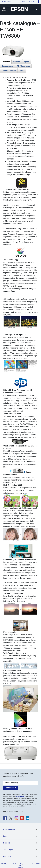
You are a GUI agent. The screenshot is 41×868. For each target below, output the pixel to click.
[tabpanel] (20, 418)
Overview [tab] (6, 62)
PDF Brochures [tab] (23, 66)
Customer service (10, 830)
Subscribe (10, 788)
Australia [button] (6, 2)
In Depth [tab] (17, 62)
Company (7, 856)
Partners (7, 843)
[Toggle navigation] (4, 9)
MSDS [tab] (22, 71)
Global (31, 2)
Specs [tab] (27, 62)
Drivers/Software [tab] (9, 71)
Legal (5, 836)
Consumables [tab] (8, 66)
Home (24, 2)
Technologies (8, 850)
